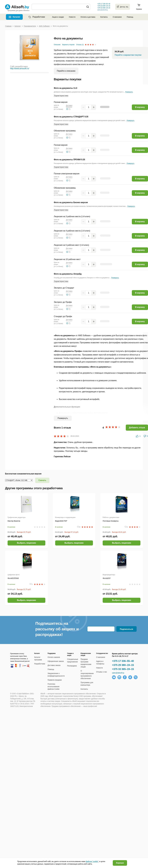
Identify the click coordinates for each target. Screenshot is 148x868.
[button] (70, 109)
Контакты (104, 17)
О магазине (117, 17)
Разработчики (36, 17)
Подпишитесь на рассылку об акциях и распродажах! (57, 629)
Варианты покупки (68, 45)
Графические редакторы (17, 517)
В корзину (140, 107)
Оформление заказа (56, 661)
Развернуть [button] (129, 92)
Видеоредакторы (109, 575)
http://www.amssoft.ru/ (20, 68)
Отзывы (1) (80, 45)
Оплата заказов (54, 657)
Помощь (130, 17)
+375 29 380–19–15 (123, 665)
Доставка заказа (54, 665)
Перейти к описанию (66, 71)
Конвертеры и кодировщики (65, 517)
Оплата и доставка (88, 17)
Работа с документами (111, 517)
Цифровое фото (14, 575)
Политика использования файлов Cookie (54, 687)
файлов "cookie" (92, 861)
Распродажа (72, 666)
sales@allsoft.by (102, 10)
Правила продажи (55, 680)
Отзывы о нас (102, 672)
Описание (57, 45)
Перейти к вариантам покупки (128, 55)
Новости (72, 17)
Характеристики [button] (61, 96)
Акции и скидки (58, 17)
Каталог (17, 17)
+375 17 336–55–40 (123, 661)
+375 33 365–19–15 (123, 669)
